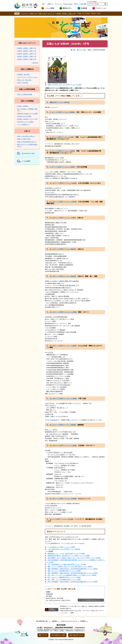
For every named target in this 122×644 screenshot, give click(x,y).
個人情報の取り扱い (42, 621)
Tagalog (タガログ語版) (24, 116)
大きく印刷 (82, 50)
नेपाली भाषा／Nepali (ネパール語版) (27, 114)
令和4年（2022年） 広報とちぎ (66, 14)
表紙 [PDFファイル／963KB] (60, 102)
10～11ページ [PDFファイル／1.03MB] (63, 183)
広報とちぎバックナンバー (47, 14)
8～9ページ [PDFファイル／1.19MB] (62, 167)
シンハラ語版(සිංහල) (23, 125)
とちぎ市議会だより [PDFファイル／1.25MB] (61, 547)
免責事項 (55, 621)
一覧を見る (35, 63)
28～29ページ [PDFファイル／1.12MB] (63, 445)
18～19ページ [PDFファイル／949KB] (63, 276)
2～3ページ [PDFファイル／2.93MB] (62, 112)
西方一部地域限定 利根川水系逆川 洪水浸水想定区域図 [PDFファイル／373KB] (73, 582)
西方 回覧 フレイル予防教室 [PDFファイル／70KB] (64, 580)
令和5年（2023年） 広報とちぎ (27, 56)
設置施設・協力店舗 (23, 75)
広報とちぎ (33, 14)
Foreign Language (68, 4)
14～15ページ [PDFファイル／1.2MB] (63, 218)
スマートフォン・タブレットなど (27, 77)
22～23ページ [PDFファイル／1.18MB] (63, 346)
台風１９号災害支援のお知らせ (27, 142)
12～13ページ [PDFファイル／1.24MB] (63, 202)
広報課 (48, 592)
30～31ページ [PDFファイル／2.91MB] (63, 499)
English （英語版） (23, 106)
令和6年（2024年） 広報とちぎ (27, 54)
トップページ (24, 14)
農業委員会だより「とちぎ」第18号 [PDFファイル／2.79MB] (66, 554)
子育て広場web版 (52, 420)
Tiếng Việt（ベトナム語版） (26, 122)
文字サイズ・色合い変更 (80, 4)
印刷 (74, 50)
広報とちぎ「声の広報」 (25, 80)
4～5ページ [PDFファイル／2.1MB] (62, 137)
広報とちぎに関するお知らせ (26, 136)
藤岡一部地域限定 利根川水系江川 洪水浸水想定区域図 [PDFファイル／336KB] (73, 569)
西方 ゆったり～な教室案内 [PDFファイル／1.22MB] (64, 577)
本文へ (44, 4)
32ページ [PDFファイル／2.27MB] (62, 519)
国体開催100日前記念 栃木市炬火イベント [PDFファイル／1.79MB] (69, 556)
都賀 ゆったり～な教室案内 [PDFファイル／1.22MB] (64, 571)
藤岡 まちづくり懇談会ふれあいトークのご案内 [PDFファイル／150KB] (70, 567)
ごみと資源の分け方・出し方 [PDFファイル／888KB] (64, 549)
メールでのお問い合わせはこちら (91, 600)
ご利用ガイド (50, 4)
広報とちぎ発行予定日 (24, 139)
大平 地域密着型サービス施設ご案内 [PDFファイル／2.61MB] (67, 564)
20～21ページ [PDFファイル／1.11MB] (63, 312)
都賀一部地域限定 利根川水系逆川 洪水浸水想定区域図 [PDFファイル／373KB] (73, 573)
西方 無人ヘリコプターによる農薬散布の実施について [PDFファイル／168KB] (72, 575)
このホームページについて (69, 621)
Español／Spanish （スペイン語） (28, 119)
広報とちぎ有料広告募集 (27, 89)
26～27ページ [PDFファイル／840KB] (63, 425)
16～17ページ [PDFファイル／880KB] (63, 249)
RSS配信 (83, 621)
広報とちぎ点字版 (23, 83)
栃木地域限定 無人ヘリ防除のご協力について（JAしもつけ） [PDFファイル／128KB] (74, 558)
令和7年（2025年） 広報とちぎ (27, 51)
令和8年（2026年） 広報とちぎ (27, 48)
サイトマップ (58, 4)
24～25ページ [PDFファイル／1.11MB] (63, 399)
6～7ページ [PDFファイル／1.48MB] (62, 151)
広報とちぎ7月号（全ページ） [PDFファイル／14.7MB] (64, 85)
